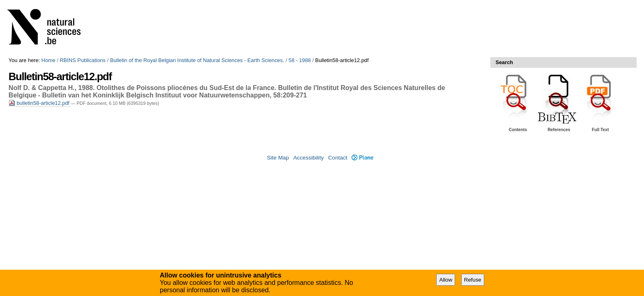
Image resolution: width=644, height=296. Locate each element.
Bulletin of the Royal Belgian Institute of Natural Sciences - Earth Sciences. (197, 60)
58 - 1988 (300, 60)
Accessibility (308, 158)
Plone (363, 158)
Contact (338, 158)
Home (48, 60)
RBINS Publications (83, 60)
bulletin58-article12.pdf (40, 103)
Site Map (278, 158)
